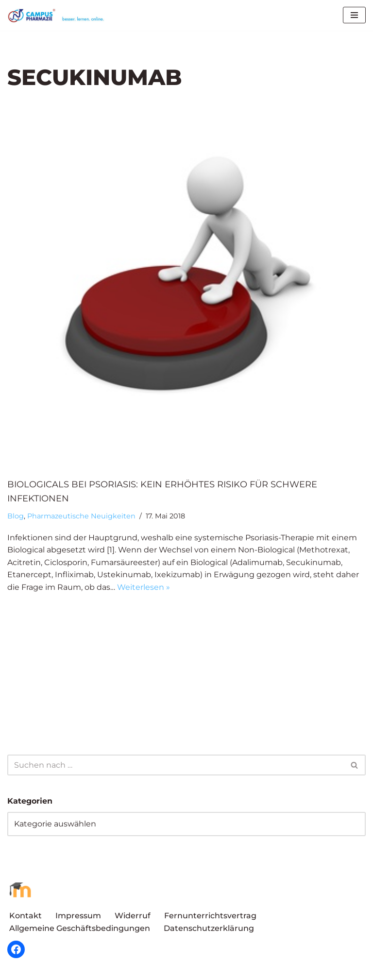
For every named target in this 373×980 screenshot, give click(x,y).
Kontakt (25, 916)
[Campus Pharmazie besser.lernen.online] (58, 15)
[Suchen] (176, 765)
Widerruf (133, 916)
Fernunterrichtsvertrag (210, 916)
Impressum (78, 916)
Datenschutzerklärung (209, 928)
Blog (16, 516)
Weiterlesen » (144, 587)
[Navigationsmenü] (354, 15)
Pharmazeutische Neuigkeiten (81, 516)
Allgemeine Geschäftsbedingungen (80, 928)
